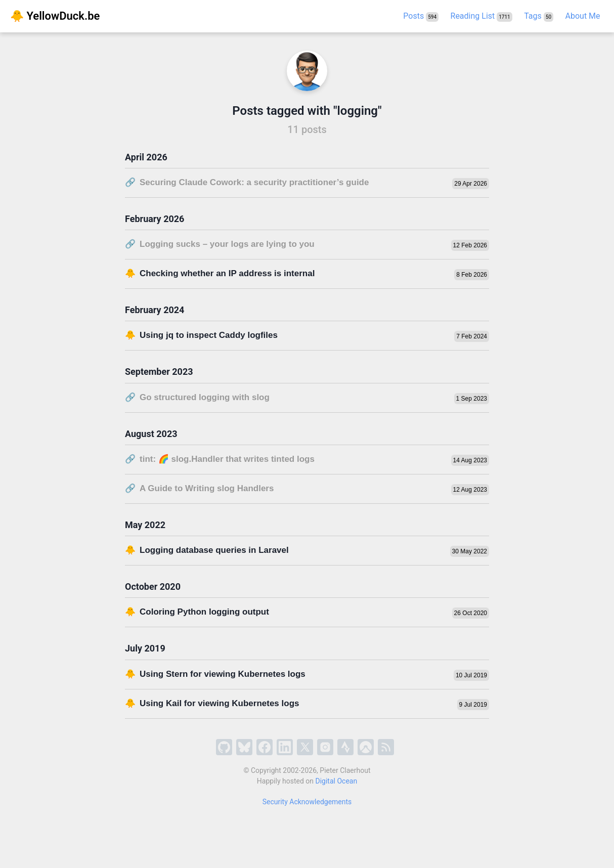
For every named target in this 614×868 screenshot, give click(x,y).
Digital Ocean (337, 781)
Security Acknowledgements (307, 802)
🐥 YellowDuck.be (55, 16)
